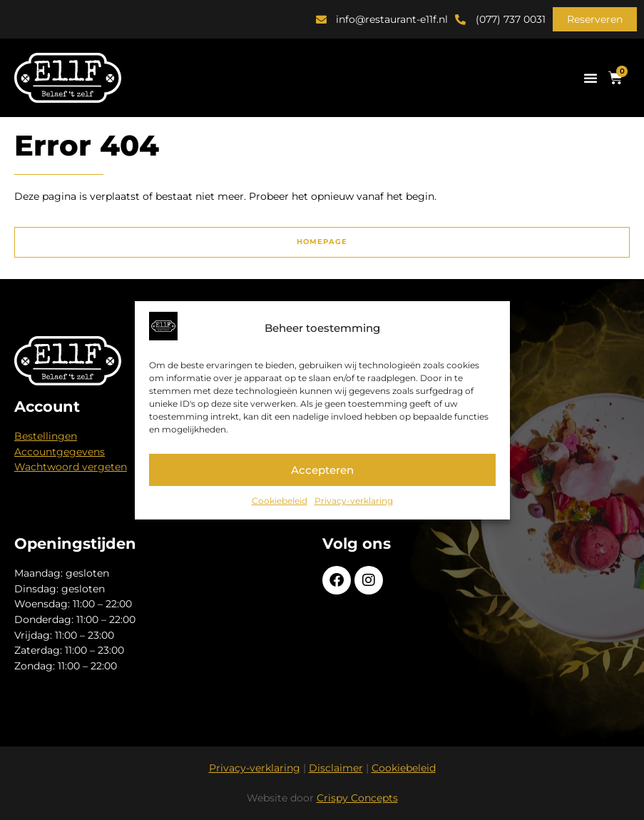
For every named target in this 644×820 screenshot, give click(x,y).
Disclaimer (336, 768)
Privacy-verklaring (354, 501)
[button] (595, 19)
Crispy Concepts (357, 798)
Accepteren (322, 470)
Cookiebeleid (280, 501)
